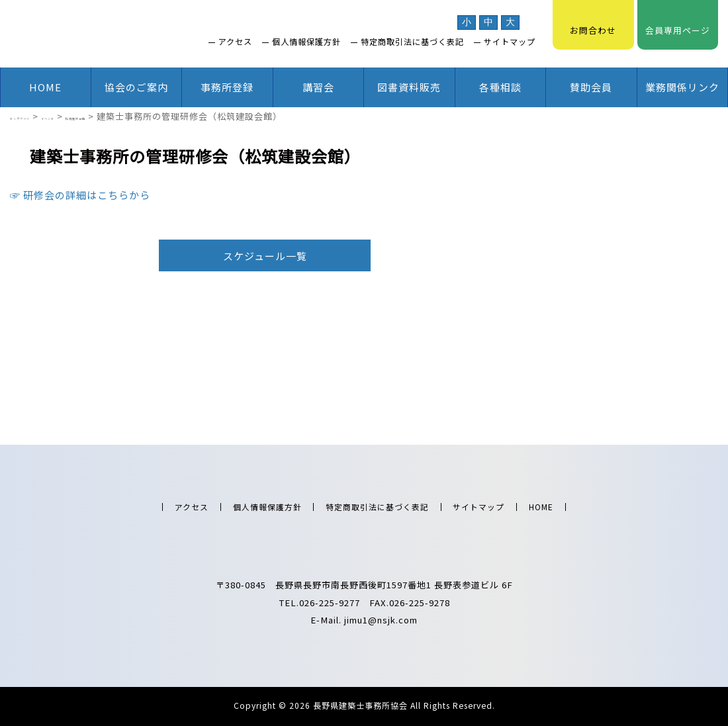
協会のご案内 (136, 87)
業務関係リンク (682, 87)
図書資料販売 (409, 87)
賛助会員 (591, 87)
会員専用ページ (678, 23)
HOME (45, 87)
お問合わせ (593, 23)
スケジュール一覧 (265, 256)
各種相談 (500, 87)
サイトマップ (510, 42)
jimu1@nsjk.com (381, 620)
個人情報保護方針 (306, 42)
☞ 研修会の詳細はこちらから (80, 195)
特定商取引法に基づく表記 (412, 42)
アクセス (235, 42)
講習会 (318, 87)
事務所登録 (227, 87)
